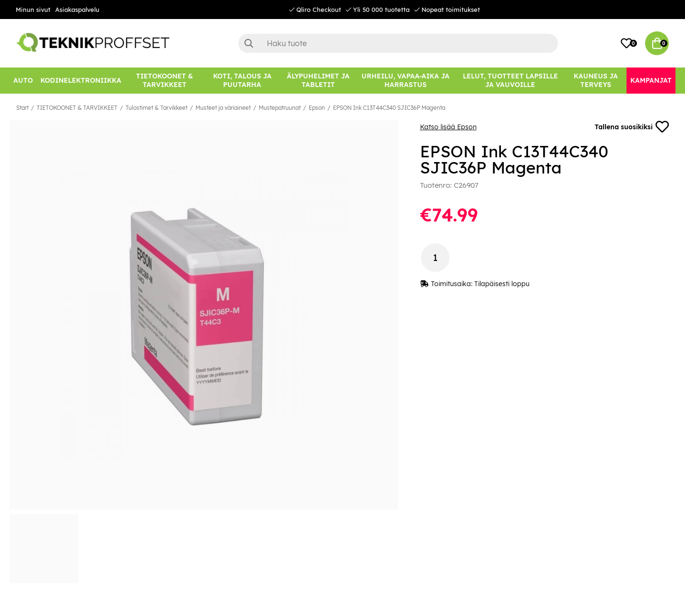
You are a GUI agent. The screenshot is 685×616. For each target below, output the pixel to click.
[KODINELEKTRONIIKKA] (81, 81)
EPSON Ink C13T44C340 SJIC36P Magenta (389, 108)
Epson (317, 108)
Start (22, 108)
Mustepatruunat (280, 108)
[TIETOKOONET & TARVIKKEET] (165, 81)
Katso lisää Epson (448, 127)
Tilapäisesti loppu (502, 284)
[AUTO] (23, 81)
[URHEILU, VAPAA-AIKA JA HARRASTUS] (406, 81)
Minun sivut (33, 10)
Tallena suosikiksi (632, 127)
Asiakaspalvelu (77, 10)
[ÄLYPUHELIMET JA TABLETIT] (318, 81)
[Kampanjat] (651, 81)
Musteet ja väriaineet (223, 108)
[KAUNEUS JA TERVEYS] (596, 81)
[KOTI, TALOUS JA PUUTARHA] (242, 81)
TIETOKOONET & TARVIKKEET (77, 108)
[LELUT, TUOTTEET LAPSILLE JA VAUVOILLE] (511, 81)
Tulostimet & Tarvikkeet (157, 108)
